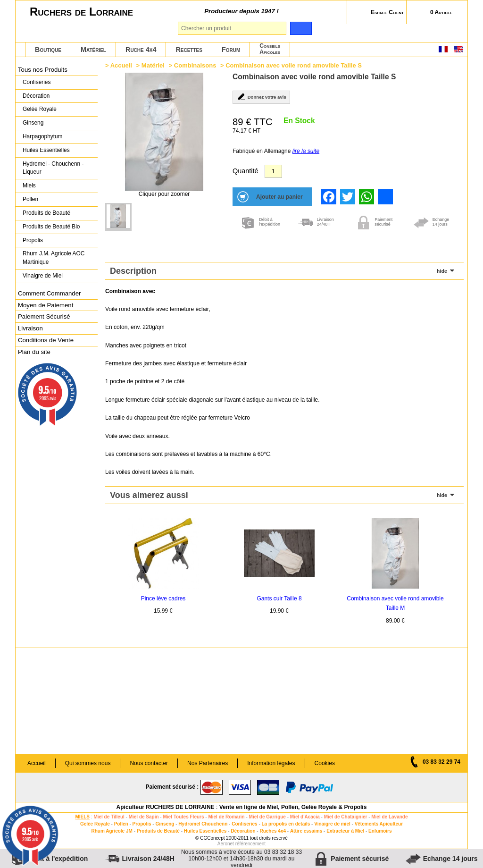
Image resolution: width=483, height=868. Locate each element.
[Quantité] (273, 171)
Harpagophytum (43, 136)
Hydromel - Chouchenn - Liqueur (53, 168)
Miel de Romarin (226, 817)
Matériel (93, 50)
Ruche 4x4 (141, 50)
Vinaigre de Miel (43, 276)
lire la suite (306, 151)
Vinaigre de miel (332, 824)
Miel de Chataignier (346, 817)
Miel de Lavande (389, 817)
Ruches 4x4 (273, 831)
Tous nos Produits (43, 70)
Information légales (271, 763)
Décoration (36, 96)
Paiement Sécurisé (44, 316)
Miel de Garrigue (267, 817)
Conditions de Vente (46, 340)
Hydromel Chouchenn (203, 824)
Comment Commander (49, 293)
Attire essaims (306, 831)
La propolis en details (286, 824)
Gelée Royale (40, 109)
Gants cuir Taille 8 (279, 598)
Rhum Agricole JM (112, 831)
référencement (250, 844)
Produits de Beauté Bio (51, 227)
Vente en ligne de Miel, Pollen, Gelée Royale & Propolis (293, 807)
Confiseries (37, 82)
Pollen (30, 199)
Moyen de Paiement (46, 305)
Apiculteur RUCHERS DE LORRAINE (166, 807)
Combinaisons (195, 65)
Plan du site (34, 352)
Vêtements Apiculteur (379, 824)
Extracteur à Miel (345, 831)
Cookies (325, 763)
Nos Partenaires (208, 763)
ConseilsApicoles (270, 49)
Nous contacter (149, 763)
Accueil (121, 65)
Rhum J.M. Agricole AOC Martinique (54, 258)
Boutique (48, 50)
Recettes (189, 50)
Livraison (30, 328)
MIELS (82, 817)
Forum (231, 50)
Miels (29, 185)
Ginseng (33, 123)
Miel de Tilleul (109, 817)
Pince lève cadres (163, 598)
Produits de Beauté (46, 213)
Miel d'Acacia (305, 817)
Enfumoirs (380, 831)
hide (442, 271)
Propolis (33, 240)
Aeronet (226, 844)
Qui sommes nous (88, 763)
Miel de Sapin (144, 817)
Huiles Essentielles (46, 150)
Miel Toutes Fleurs (183, 817)
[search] (301, 28)
